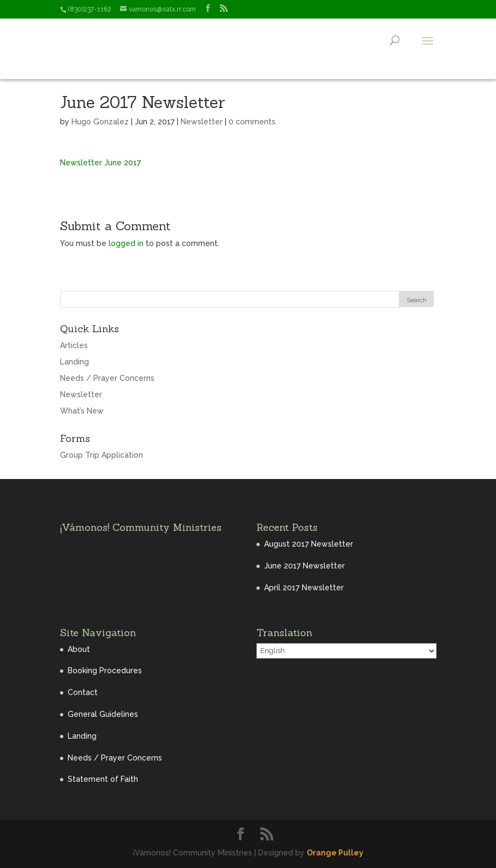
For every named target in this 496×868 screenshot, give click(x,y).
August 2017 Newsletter (309, 544)
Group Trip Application (101, 455)
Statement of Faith (103, 779)
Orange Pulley (335, 853)
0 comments (252, 122)
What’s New (82, 411)
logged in (126, 243)
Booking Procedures (105, 671)
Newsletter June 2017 (100, 163)
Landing (74, 362)
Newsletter (202, 122)
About (79, 649)
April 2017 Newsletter (304, 588)
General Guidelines (103, 714)
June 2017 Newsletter (304, 566)
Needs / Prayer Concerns (107, 378)
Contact (83, 692)
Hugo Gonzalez (100, 122)
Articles (74, 345)
